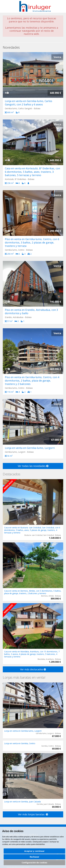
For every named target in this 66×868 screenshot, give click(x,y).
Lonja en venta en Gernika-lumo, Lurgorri (30, 448)
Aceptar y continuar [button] (34, 851)
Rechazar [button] (34, 857)
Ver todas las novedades (33, 466)
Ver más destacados (33, 669)
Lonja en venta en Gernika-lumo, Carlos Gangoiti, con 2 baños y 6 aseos (29, 103)
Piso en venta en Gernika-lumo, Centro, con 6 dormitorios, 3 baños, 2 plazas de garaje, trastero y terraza (32, 242)
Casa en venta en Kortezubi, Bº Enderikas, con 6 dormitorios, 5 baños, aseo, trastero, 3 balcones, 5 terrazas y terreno (32, 172)
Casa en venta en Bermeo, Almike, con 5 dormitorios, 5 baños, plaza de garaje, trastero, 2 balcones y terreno (33, 592)
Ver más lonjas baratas (33, 814)
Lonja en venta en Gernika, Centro (20, 743)
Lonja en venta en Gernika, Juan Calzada (22, 802)
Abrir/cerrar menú (5, 6)
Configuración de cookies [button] (34, 863)
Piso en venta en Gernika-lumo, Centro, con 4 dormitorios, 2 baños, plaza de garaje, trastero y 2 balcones (32, 381)
